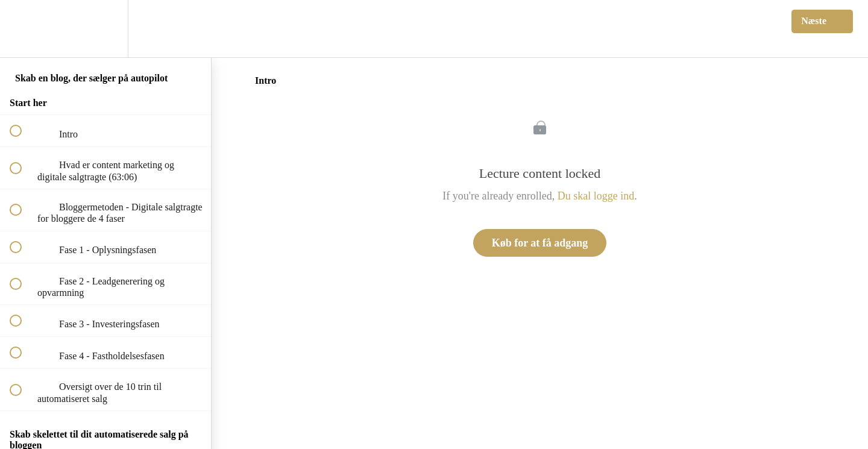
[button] (22, 29)
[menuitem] (105, 29)
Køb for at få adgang (540, 243)
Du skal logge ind (596, 196)
